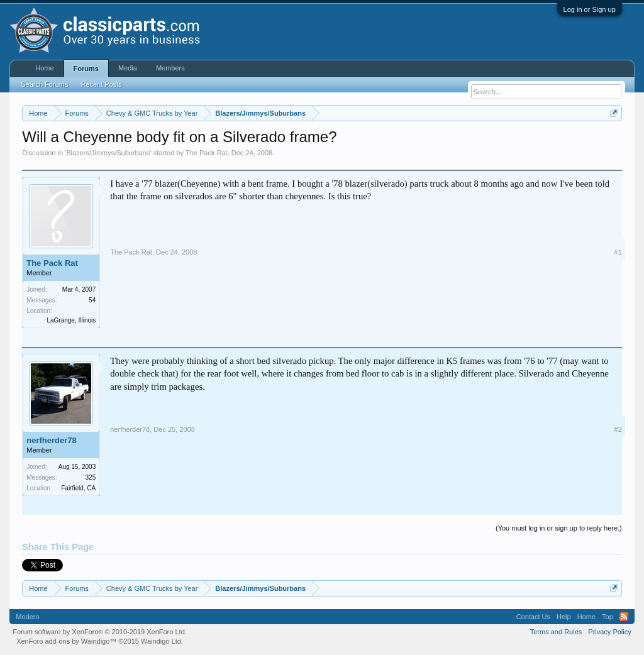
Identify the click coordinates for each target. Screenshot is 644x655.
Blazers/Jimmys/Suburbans (108, 153)
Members (170, 68)
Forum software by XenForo (100, 632)
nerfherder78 (51, 440)
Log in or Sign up (590, 9)
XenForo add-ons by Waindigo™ (66, 641)
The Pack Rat (207, 153)
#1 (618, 252)
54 (92, 300)
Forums (86, 69)
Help (564, 617)
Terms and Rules (556, 632)
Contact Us (533, 617)
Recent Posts (101, 84)
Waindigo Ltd (161, 641)
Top (608, 617)
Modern (27, 617)
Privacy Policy (609, 632)
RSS (624, 617)
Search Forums (44, 84)
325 (91, 477)
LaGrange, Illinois (71, 320)
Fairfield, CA (78, 488)
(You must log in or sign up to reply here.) (559, 528)
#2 (618, 429)
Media (128, 68)
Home (44, 68)
